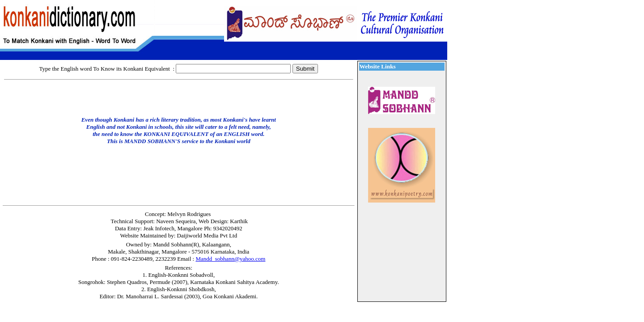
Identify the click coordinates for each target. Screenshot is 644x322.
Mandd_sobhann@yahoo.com (230, 259)
